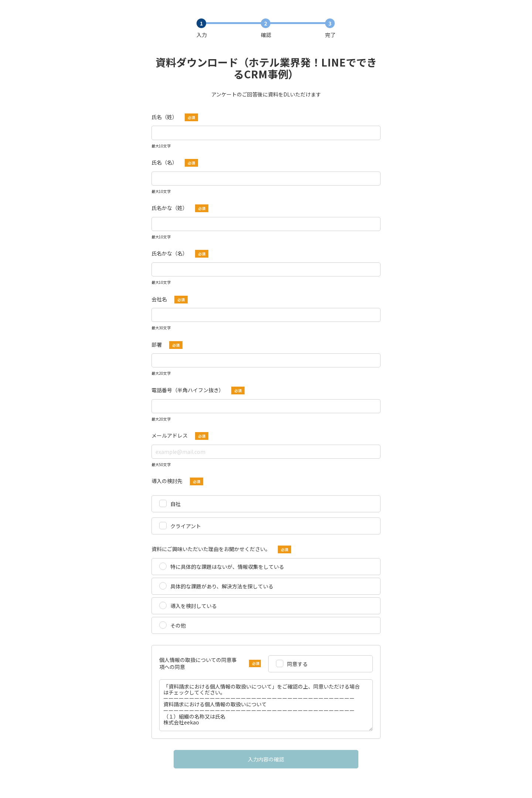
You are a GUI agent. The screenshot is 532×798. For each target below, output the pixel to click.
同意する (297, 664)
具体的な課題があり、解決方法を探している (222, 586)
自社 (175, 504)
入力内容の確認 (266, 759)
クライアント (186, 526)
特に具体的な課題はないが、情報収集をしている (227, 567)
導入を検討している (194, 606)
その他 (178, 625)
